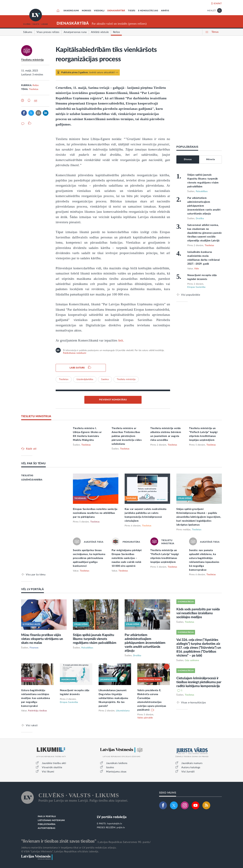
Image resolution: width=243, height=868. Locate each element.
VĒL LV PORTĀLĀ (33, 589)
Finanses (34, 648)
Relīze (36, 85)
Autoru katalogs (191, 767)
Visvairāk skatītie (52, 767)
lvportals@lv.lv (115, 824)
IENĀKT (218, 4)
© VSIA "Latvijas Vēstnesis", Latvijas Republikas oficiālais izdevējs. (60, 852)
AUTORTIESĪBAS (46, 828)
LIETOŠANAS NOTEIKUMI (51, 820)
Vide (197, 269)
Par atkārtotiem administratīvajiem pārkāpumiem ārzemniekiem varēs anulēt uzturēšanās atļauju (204, 206)
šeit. (121, 340)
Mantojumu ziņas (116, 772)
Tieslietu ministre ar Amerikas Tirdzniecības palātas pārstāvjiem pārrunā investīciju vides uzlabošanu (127, 436)
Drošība (200, 219)
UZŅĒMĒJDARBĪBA (32, 480)
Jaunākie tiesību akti (54, 763)
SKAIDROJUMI (71, 11)
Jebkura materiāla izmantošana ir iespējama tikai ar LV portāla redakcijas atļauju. (69, 848)
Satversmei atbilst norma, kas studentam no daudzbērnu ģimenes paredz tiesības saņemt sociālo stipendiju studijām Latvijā (205, 233)
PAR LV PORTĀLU (47, 817)
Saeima (105, 379)
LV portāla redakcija (112, 817)
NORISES (87, 11)
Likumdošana (123, 711)
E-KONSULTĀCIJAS (148, 11)
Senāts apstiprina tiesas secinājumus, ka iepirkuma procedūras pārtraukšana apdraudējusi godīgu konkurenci (89, 558)
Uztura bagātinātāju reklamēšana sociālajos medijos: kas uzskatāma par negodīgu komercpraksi (36, 698)
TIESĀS (132, 11)
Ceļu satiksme (192, 660)
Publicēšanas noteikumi (75, 353)
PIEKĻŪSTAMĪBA (47, 824)
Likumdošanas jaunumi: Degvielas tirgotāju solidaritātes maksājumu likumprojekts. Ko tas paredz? (113, 698)
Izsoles (110, 767)
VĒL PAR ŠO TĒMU (33, 463)
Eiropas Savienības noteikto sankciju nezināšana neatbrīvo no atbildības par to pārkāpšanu (95, 513)
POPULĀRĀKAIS (187, 147)
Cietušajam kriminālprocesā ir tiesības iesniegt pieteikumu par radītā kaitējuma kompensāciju (199, 682)
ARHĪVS (165, 11)
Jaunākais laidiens (117, 763)
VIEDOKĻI (99, 11)
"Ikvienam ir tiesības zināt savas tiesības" (59, 841)
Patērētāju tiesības (38, 711)
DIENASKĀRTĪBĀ (116, 11)
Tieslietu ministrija (32, 60)
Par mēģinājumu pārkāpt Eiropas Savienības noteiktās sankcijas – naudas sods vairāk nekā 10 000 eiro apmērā (127, 558)
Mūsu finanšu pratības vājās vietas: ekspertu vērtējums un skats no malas (42, 639)
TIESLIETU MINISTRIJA (36, 416)
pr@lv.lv (121, 828)
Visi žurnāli (188, 772)
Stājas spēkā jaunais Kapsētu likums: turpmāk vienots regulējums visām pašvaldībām (95, 639)
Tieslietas (34, 89)
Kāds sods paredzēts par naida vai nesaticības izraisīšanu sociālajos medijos (198, 613)
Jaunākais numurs (192, 763)
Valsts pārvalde (145, 718)
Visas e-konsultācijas (194, 702)
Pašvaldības (202, 191)
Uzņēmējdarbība (85, 379)
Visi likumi (48, 772)
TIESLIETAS (27, 476)
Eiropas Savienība (196, 287)
